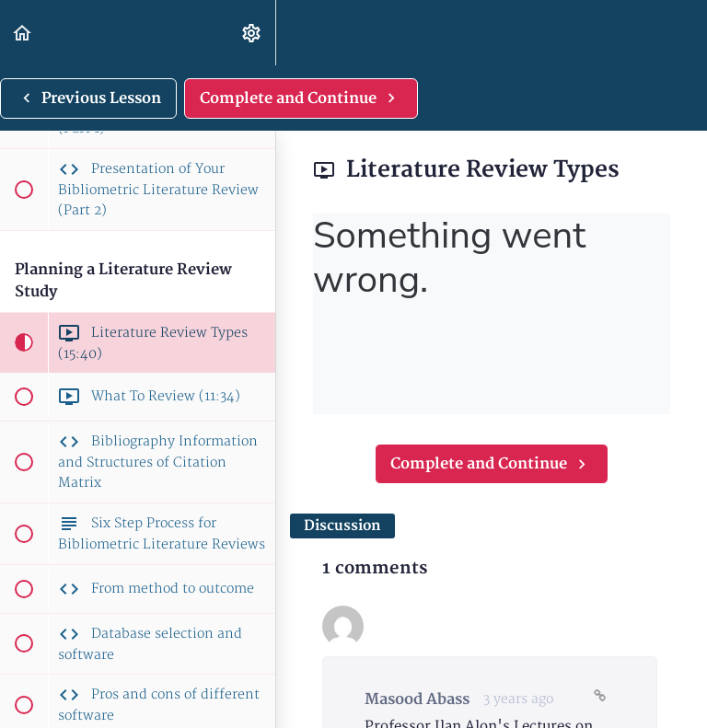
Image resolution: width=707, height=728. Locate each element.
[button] (23, 33)
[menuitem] (252, 33)
